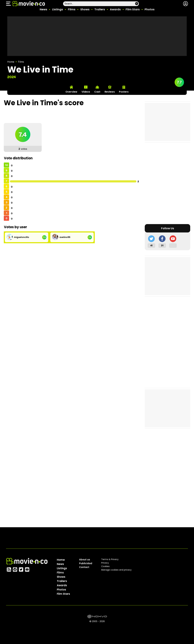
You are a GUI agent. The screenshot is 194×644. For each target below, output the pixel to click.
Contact (84, 567)
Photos (150, 9)
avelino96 (65, 237)
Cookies (105, 566)
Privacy (105, 563)
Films (72, 9)
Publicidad (86, 563)
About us (85, 560)
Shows (85, 9)
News (43, 9)
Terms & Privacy (110, 559)
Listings (58, 9)
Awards (115, 9)
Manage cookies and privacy (116, 570)
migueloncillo (22, 237)
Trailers (100, 9)
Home (11, 62)
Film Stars (133, 9)
